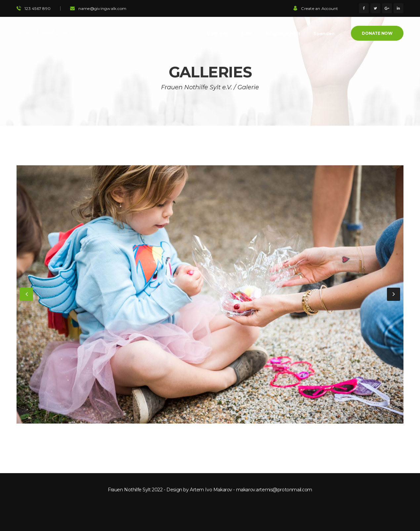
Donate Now (377, 33)
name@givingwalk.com (103, 8)
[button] (26, 294)
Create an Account (315, 8)
